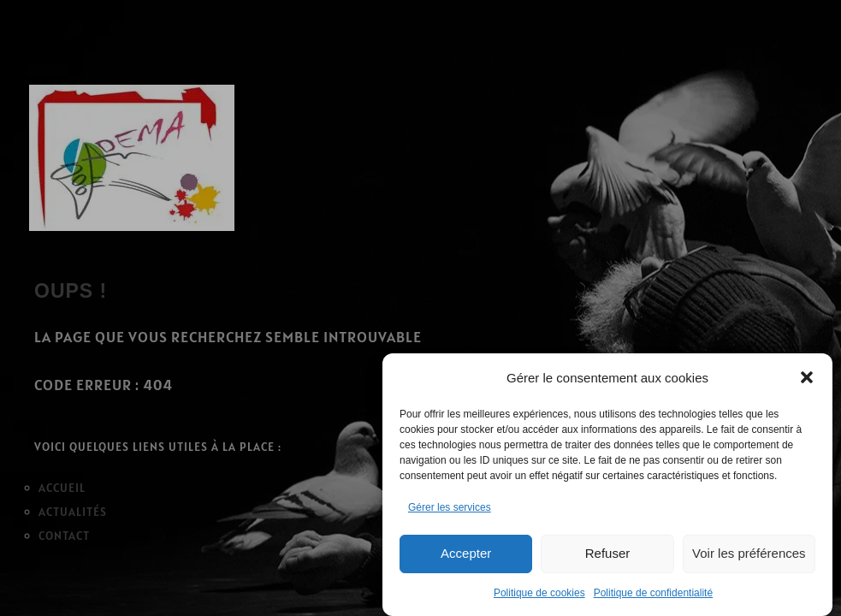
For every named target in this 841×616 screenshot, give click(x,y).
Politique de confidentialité (653, 593)
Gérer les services (450, 507)
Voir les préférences (749, 553)
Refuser (608, 553)
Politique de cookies (539, 593)
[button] (807, 377)
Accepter (466, 553)
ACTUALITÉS (73, 512)
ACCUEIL (62, 488)
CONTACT (64, 536)
